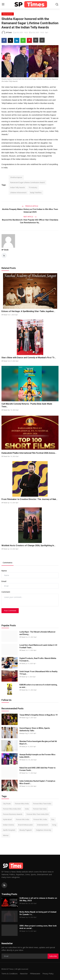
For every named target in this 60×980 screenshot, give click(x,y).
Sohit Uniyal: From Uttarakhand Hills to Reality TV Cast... (38, 673)
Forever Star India (40, 809)
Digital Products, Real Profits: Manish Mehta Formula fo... (38, 660)
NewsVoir (24, 974)
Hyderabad (7, 819)
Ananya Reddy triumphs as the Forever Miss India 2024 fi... (37, 756)
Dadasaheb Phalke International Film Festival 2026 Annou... (29, 453)
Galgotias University (44, 830)
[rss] (4, 885)
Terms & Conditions (10, 974)
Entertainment (43, 825)
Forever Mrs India (23, 819)
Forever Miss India (22, 804)
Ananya (22, 733)
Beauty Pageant (26, 830)
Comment (6, 592)
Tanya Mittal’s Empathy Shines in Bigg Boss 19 (38, 715)
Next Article (30, 217)
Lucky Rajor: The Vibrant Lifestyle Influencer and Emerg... (37, 633)
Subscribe (53, 956)
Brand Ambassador (26, 825)
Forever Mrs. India (40, 819)
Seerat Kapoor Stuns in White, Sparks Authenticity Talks (35, 729)
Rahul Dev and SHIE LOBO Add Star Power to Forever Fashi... (37, 769)
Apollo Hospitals (9, 830)
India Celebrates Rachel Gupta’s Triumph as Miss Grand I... (37, 782)
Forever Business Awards (13, 814)
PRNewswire (35, 974)
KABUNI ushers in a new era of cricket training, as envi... (38, 686)
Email (4, 581)
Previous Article (30, 206)
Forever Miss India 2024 (12, 809)
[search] (57, 4)
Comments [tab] (7, 563)
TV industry (33, 187)
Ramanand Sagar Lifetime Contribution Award (27, 182)
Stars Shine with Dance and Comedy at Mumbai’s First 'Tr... (29, 358)
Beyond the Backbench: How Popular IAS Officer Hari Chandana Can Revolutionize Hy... (30, 221)
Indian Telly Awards (18, 187)
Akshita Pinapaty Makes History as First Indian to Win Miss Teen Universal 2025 (30, 211)
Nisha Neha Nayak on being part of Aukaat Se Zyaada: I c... (38, 913)
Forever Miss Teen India (42, 804)
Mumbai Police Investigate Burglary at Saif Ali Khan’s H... (38, 743)
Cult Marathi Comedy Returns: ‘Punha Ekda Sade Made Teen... (27, 405)
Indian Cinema (8, 825)
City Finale (7, 804)
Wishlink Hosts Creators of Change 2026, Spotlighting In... (28, 545)
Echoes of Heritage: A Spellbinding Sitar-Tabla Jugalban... (28, 311)
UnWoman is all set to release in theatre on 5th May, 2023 (38, 899)
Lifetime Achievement (18, 193)
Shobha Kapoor (16, 177)
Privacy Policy (48, 974)
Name (4, 571)
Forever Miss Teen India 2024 (38, 814)
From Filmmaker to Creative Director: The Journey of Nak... (30, 499)
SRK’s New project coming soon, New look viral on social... (38, 927)
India (27, 809)
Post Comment (10, 611)
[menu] (3, 4)
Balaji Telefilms (36, 193)
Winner (6, 835)
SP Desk (5, 250)
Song (54, 825)
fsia (53, 819)
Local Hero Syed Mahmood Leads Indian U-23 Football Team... (38, 646)
